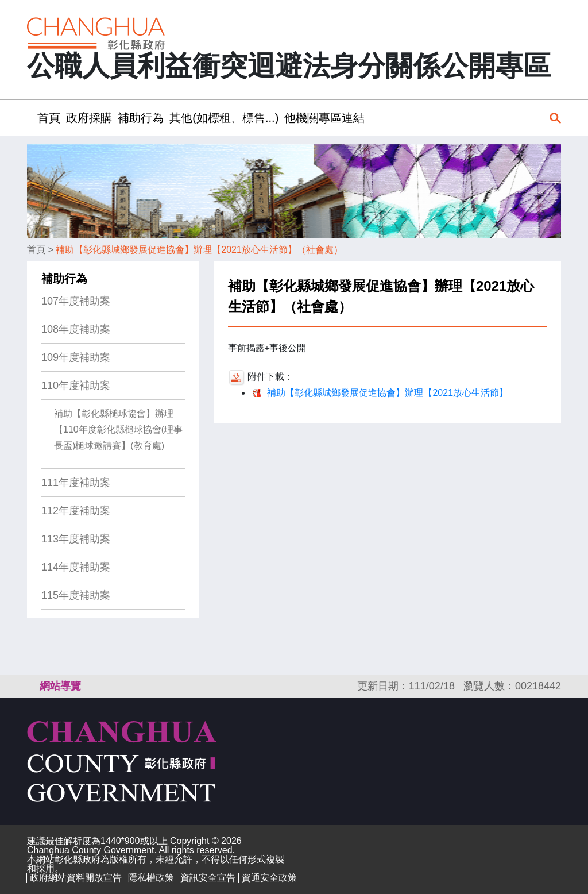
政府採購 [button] (89, 118)
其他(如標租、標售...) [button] (224, 118)
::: (31, 117)
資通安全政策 (269, 878)
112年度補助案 (76, 511)
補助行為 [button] (141, 118)
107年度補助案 (76, 301)
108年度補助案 (76, 329)
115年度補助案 (76, 595)
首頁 (36, 250)
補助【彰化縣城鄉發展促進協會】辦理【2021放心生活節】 (388, 393)
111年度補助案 (76, 483)
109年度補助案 (76, 357)
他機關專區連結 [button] (324, 118)
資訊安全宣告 (208, 878)
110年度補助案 (76, 386)
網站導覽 (60, 686)
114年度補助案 (76, 567)
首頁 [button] (49, 118)
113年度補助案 (76, 539)
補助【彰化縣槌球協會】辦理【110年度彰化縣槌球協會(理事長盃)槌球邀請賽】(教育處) (118, 429)
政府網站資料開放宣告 (76, 878)
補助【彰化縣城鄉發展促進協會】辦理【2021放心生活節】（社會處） (199, 250)
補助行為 (64, 279)
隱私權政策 (151, 878)
